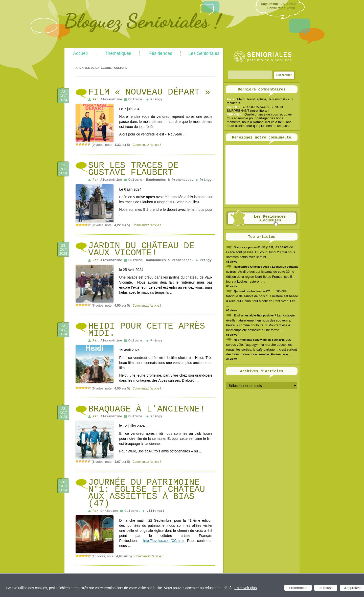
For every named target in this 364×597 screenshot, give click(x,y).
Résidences (160, 53)
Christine (109, 511)
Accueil (80, 53)
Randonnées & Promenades (169, 180)
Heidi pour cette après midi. (147, 330)
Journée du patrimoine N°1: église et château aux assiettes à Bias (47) (147, 493)
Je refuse (326, 588)
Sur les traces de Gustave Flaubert (133, 169)
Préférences (298, 588)
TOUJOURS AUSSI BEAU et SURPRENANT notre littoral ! (255, 109)
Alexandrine (111, 99)
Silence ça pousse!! (247, 247)
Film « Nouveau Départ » (149, 92)
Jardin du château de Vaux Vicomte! (141, 249)
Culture (135, 99)
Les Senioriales (204, 53)
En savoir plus (245, 588)
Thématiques (118, 53)
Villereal (155, 511)
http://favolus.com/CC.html (164, 541)
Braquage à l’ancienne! (147, 409)
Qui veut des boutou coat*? (252, 291)
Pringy (156, 99)
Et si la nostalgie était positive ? (255, 315)
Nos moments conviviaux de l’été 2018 (259, 340)
